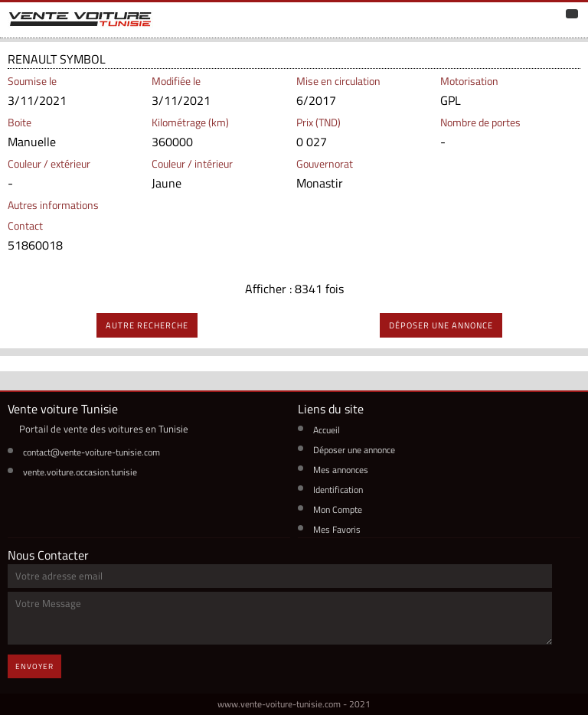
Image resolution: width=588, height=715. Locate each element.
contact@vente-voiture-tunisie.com (91, 452)
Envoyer (34, 666)
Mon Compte (338, 509)
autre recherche (147, 325)
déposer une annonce (441, 325)
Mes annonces (341, 470)
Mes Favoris (337, 529)
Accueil (327, 430)
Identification (338, 490)
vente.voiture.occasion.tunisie (80, 472)
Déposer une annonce (354, 450)
